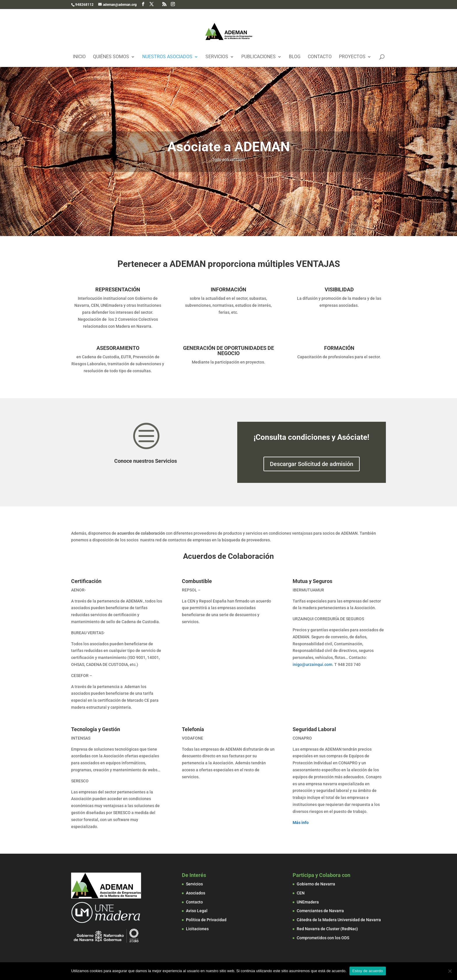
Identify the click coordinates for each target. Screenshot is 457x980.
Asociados (196, 893)
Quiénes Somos (111, 57)
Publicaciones (259, 57)
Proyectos (352, 57)
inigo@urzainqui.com (312, 664)
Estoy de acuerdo (368, 971)
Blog (295, 57)
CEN (301, 893)
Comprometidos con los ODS (323, 938)
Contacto (320, 57)
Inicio (79, 57)
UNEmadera (308, 902)
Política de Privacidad (206, 920)
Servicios (217, 57)
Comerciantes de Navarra (320, 911)
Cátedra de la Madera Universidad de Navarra (339, 920)
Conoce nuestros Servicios (146, 461)
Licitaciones (197, 929)
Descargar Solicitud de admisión (312, 464)
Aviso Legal (197, 911)
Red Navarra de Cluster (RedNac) (327, 929)
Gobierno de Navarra (316, 884)
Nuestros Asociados (167, 57)
